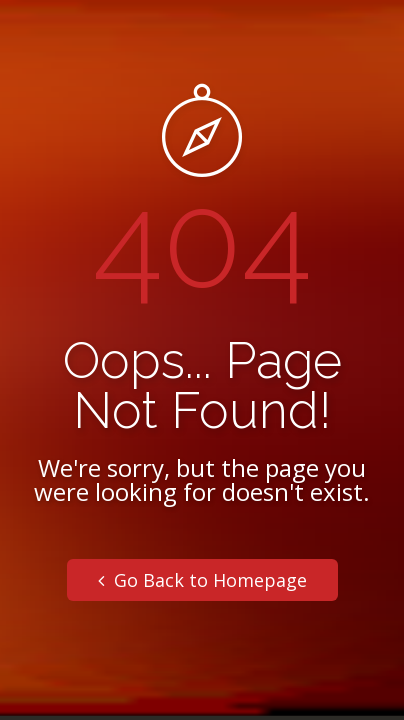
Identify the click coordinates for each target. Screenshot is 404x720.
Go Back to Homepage (202, 580)
